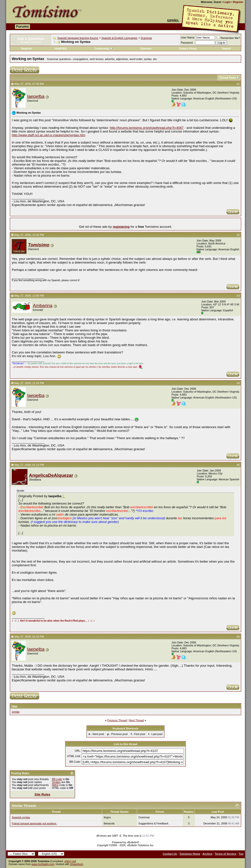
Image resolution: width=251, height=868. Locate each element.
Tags (14, 706)
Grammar (146, 38)
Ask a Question (31, 39)
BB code (57, 779)
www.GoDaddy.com (43, 864)
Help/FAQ (61, 48)
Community (104, 48)
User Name (188, 37)
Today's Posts (188, 48)
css (73, 861)
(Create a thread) (31, 42)
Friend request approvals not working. (34, 823)
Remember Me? (228, 38)
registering (121, 227)
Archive (207, 854)
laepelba (36, 96)
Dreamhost (76, 864)
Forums (22, 26)
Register (238, 2)
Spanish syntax (21, 817)
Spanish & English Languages (119, 38)
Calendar (146, 48)
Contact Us (170, 854)
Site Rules (42, 794)
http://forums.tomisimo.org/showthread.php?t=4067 (147, 128)
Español (173, 20)
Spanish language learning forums (78, 38)
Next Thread (137, 720)
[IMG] (55, 785)
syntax (16, 712)
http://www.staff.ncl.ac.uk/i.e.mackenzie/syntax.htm (49, 135)
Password (187, 43)
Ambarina (43, 306)
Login (227, 2)
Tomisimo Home (190, 854)
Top (241, 854)
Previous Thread (117, 720)
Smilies (56, 782)
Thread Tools (227, 78)
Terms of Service (226, 854)
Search (227, 48)
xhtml (67, 861)
